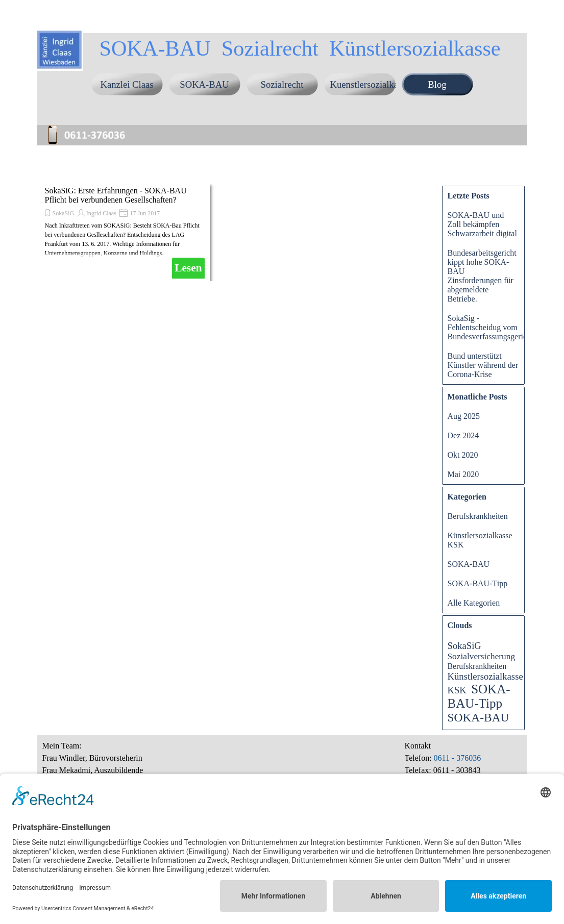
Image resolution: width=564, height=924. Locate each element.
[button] (91, 127)
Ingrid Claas (101, 213)
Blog (437, 84)
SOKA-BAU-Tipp (478, 583)
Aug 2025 (464, 416)
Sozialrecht (282, 84)
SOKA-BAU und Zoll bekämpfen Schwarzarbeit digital (482, 224)
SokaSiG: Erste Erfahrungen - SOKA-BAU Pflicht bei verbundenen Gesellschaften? (116, 195)
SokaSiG (64, 213)
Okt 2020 (463, 455)
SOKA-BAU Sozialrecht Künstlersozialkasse (300, 48)
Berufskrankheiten (478, 516)
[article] (125, 232)
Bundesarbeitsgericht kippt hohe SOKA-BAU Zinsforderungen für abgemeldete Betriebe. (482, 276)
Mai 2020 (463, 474)
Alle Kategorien (474, 603)
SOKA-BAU (204, 84)
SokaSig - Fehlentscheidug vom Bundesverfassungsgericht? (492, 327)
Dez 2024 (463, 435)
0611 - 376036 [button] (457, 758)
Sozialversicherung (482, 656)
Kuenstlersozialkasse (370, 84)
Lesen (188, 268)
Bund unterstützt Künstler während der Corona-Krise (483, 365)
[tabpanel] (463, 764)
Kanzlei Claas (127, 84)
